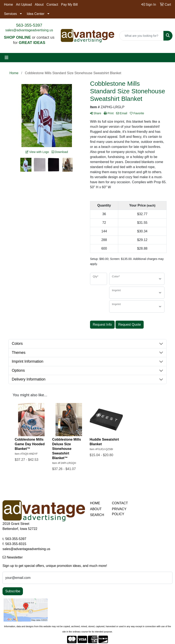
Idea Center (36, 14)
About (39, 5)
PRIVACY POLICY (119, 512)
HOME (95, 503)
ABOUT (96, 509)
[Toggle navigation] (7, 58)
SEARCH (97, 515)
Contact (52, 5)
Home (9, 5)
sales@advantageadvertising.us (29, 30)
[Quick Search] (141, 36)
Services (10, 14)
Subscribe (13, 591)
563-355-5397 (29, 25)
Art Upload (24, 5)
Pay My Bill (69, 5)
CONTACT (120, 503)
